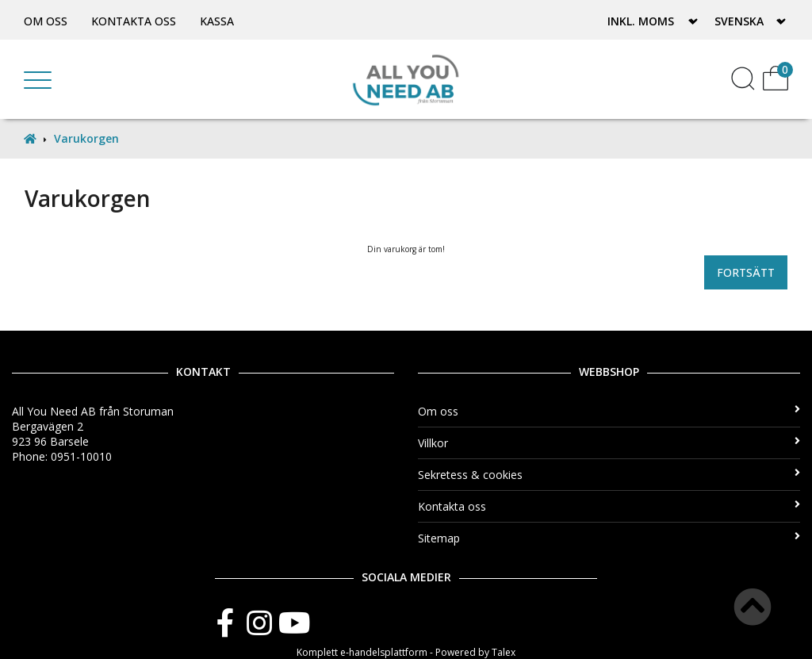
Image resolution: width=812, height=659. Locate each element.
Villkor (609, 443)
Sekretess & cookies (609, 475)
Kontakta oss (134, 21)
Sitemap (609, 538)
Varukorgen (86, 138)
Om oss (46, 21)
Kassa (217, 21)
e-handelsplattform (384, 652)
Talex (504, 652)
